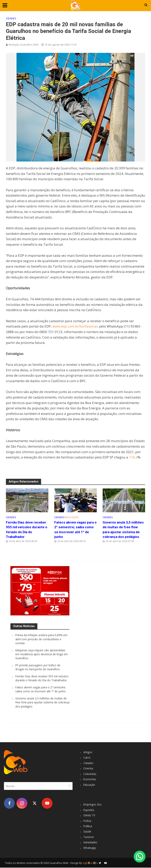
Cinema (88, 769)
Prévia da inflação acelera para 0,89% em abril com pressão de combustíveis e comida (42, 639)
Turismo (89, 837)
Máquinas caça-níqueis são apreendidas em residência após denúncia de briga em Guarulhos (42, 654)
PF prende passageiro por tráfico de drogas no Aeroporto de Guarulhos (38, 668)
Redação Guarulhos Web (24, 45)
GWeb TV (89, 816)
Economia (90, 780)
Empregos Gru (93, 805)
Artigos (88, 753)
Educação (72, 517)
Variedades (90, 843)
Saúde (87, 832)
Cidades (11, 18)
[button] (139, 856)
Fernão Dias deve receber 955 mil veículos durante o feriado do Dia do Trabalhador (27, 530)
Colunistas (90, 774)
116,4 (133, 457)
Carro (87, 758)
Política (88, 826)
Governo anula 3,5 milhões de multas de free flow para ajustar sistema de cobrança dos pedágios (124, 530)
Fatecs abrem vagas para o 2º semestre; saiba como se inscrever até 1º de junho (75, 530)
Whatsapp (90, 848)
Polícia (87, 821)
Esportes (89, 810)
